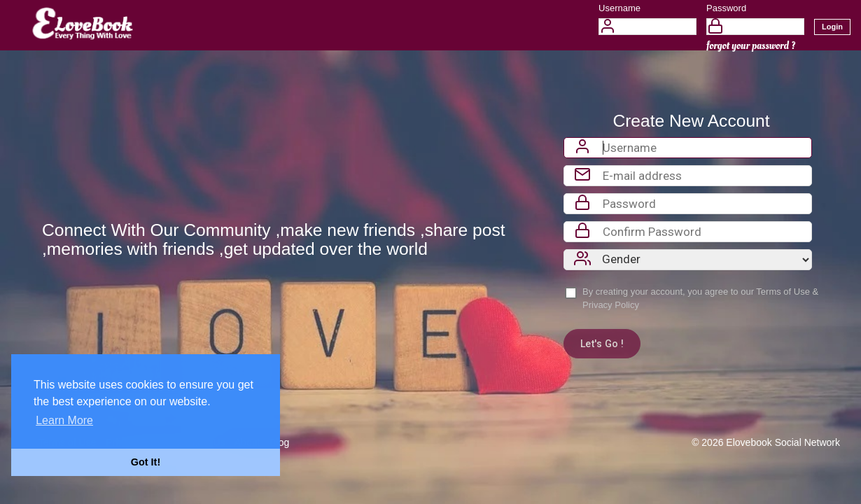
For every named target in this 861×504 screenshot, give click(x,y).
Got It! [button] (146, 462)
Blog (279, 442)
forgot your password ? (751, 46)
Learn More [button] (64, 420)
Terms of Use (783, 292)
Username (619, 8)
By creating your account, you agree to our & (700, 298)
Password (726, 8)
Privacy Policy (611, 305)
